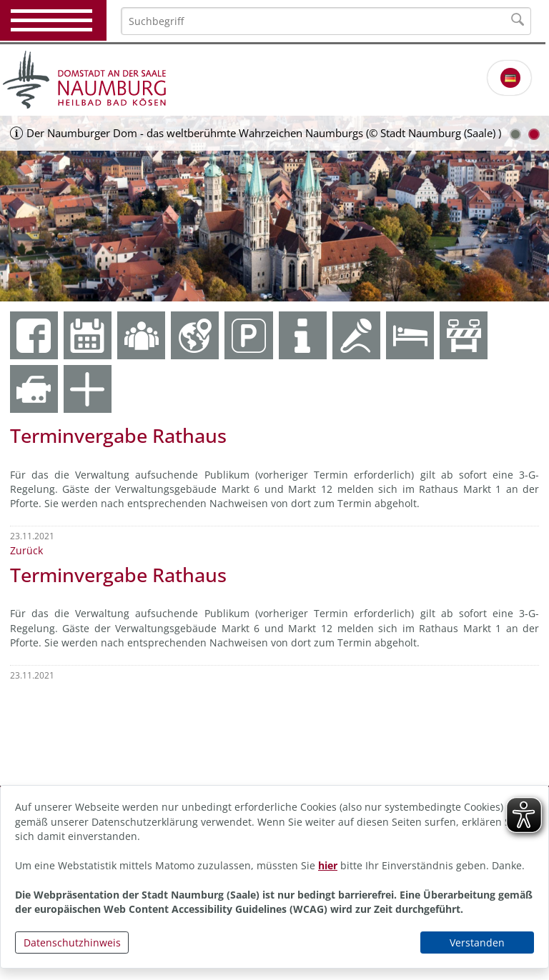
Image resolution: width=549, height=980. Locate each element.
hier (328, 865)
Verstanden (477, 942)
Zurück (26, 550)
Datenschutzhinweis (72, 942)
